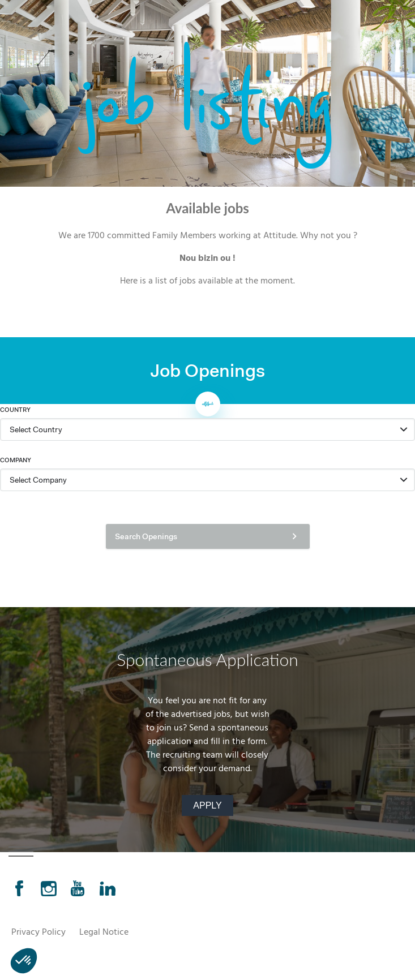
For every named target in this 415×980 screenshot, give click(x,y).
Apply (207, 805)
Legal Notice (104, 933)
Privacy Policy (38, 933)
